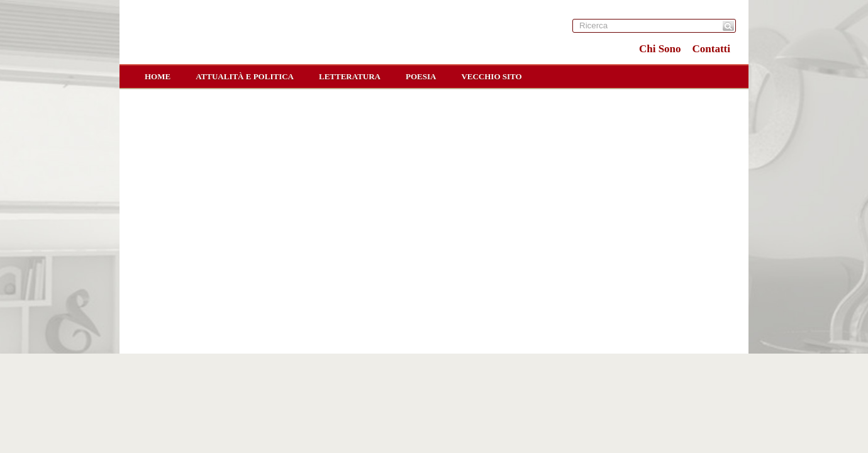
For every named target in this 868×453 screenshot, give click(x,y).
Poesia (421, 76)
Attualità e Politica (245, 76)
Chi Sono (660, 49)
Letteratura (350, 76)
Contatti (711, 49)
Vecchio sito (491, 76)
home (158, 76)
